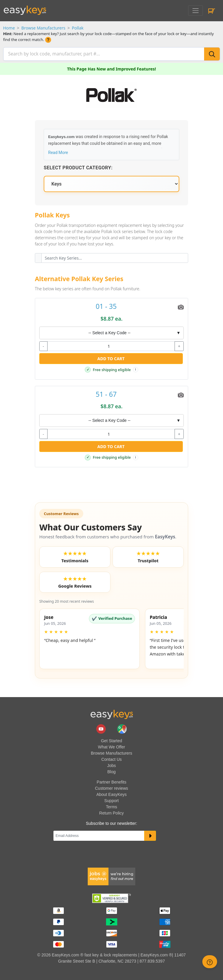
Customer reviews (111, 788)
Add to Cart (111, 358)
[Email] (99, 835)
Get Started (112, 740)
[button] (89, 638)
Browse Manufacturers (43, 28)
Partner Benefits (111, 781)
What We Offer (111, 746)
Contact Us (111, 759)
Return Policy (111, 812)
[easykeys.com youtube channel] (102, 728)
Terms (111, 806)
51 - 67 (106, 393)
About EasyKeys (111, 794)
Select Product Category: (78, 167)
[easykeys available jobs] (112, 875)
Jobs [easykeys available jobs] (112, 765)
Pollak (78, 28)
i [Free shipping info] (135, 369)
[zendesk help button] (210, 962)
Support (111, 800)
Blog (111, 771)
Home (9, 28)
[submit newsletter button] (150, 835)
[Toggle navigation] (195, 10)
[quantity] (111, 345)
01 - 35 (106, 306)
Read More (58, 152)
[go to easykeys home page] (112, 714)
